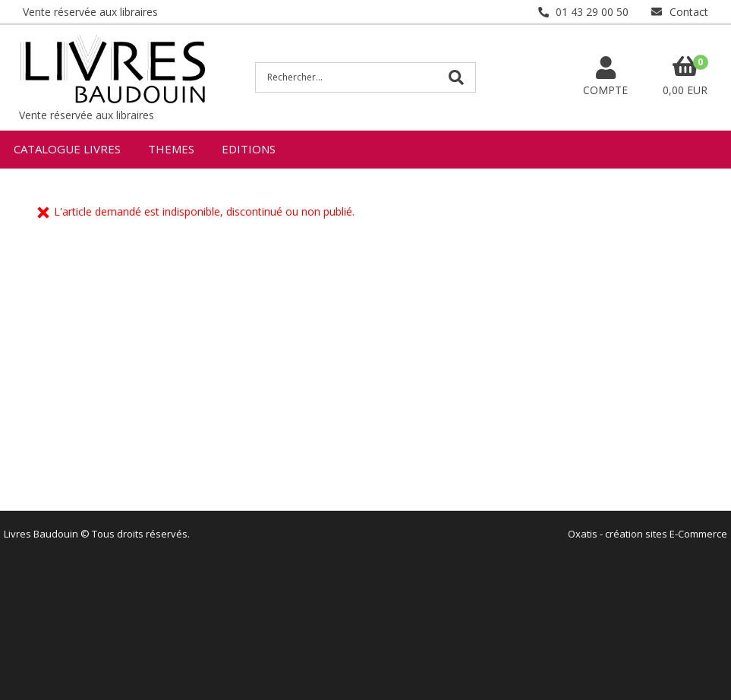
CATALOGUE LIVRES (67, 149)
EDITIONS (249, 149)
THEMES (171, 149)
